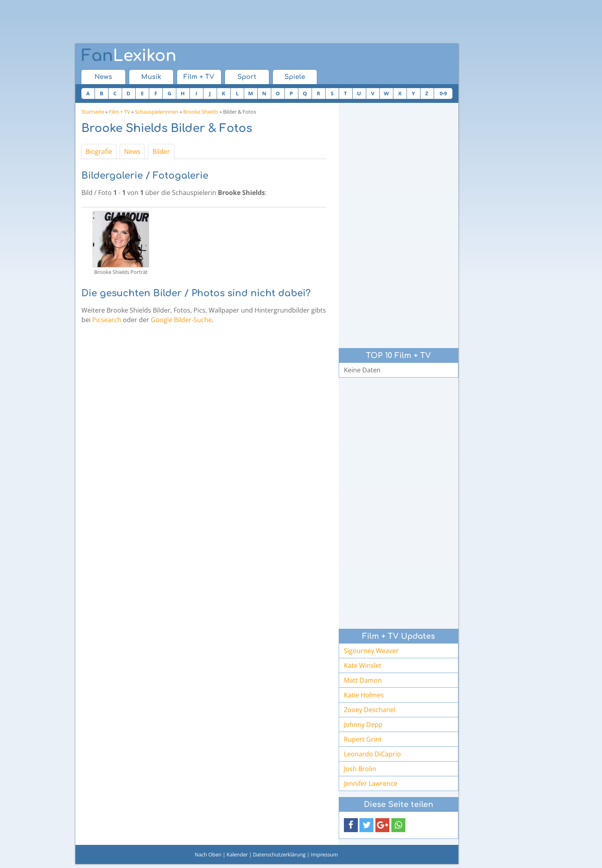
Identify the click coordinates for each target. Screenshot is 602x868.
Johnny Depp (363, 724)
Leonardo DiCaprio (372, 754)
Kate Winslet (363, 665)
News (103, 77)
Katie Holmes (364, 695)
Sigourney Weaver (371, 651)
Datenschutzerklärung (279, 854)
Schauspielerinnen (157, 112)
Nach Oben (208, 854)
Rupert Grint (363, 739)
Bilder (161, 152)
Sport (247, 77)
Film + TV (199, 77)
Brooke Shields (201, 112)
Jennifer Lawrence (371, 783)
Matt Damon (363, 680)
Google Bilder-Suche (181, 320)
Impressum (324, 854)
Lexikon (129, 56)
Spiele (295, 77)
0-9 (443, 93)
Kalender (237, 854)
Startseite (93, 112)
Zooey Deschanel (370, 710)
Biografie (99, 152)
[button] (351, 825)
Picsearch (107, 320)
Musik (151, 77)
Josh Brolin (360, 769)
